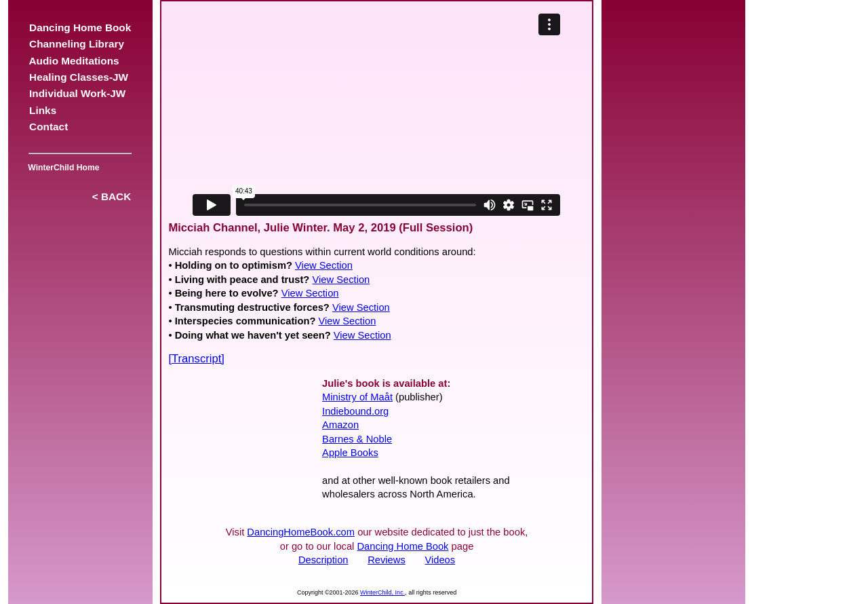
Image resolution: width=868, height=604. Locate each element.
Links (43, 110)
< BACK (112, 196)
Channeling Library (77, 44)
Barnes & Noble (357, 439)
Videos (440, 560)
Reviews (387, 560)
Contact (49, 127)
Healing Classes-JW (79, 77)
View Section (324, 265)
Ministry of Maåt (357, 397)
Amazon (340, 425)
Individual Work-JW (78, 93)
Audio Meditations (75, 61)
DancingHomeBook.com (301, 532)
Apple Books (350, 453)
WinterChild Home (62, 168)
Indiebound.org (355, 411)
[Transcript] (196, 359)
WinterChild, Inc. (382, 592)
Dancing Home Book (80, 27)
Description (323, 560)
